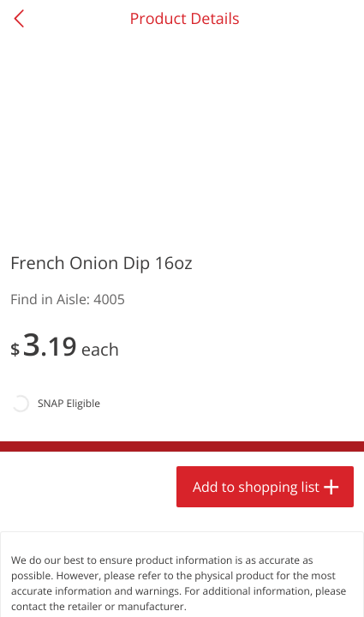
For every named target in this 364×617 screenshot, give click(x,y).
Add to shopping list (256, 487)
